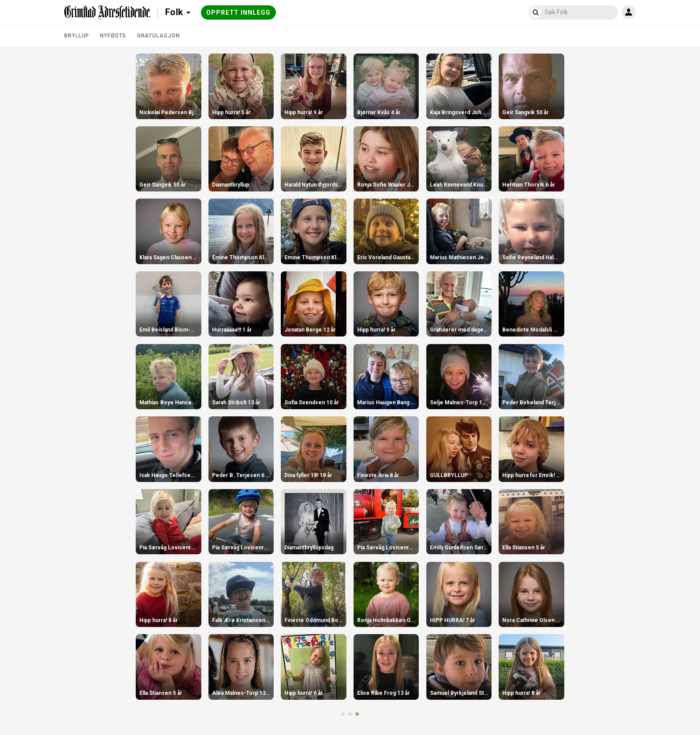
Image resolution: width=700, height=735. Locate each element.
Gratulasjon (158, 36)
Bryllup (77, 36)
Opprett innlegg (238, 12)
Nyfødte (113, 36)
